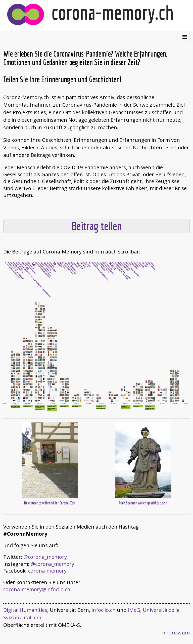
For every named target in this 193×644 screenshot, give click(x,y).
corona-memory (47, 571)
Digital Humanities (25, 610)
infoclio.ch (104, 610)
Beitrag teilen (97, 226)
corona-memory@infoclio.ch (37, 589)
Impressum (176, 633)
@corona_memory (45, 557)
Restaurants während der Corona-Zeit (50, 503)
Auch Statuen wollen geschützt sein (143, 503)
